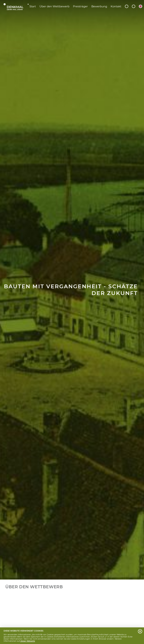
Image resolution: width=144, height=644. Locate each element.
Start (33, 6)
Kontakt (116, 6)
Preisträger (80, 6)
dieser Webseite (27, 641)
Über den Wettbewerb (54, 6)
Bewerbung (99, 6)
